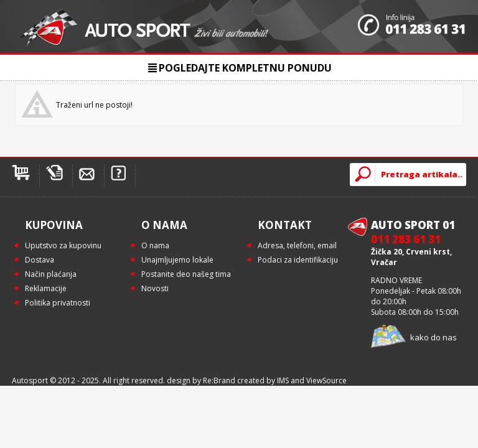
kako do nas (433, 337)
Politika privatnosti (58, 303)
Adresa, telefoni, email (297, 245)
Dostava (40, 260)
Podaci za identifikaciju (298, 260)
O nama (155, 245)
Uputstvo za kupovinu (63, 245)
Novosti (155, 288)
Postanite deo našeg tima (186, 274)
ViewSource (326, 380)
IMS (283, 380)
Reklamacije (46, 288)
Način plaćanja (51, 274)
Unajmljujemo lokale (177, 260)
